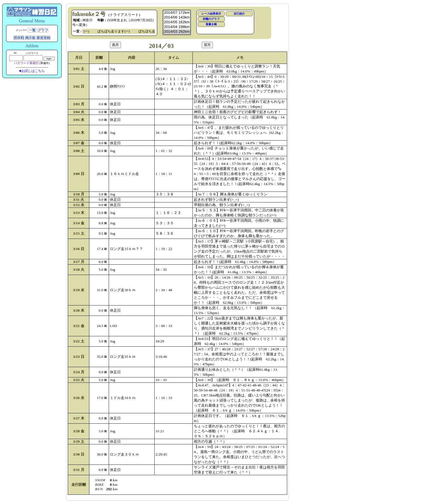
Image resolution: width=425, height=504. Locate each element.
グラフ (43, 30)
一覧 (32, 30)
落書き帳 (211, 24)
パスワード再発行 (26, 63)
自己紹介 (239, 14)
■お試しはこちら (32, 71)
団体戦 (19, 38)
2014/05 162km (177, 22)
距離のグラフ (211, 19)
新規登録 (43, 38)
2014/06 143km (177, 17)
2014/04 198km (177, 27)
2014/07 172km (177, 13)
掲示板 (30, 38)
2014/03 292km (177, 32)
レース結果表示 (211, 14)
